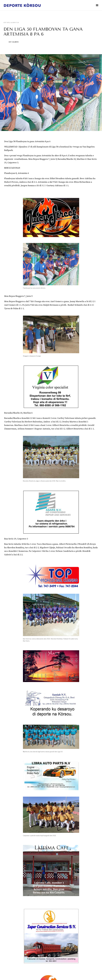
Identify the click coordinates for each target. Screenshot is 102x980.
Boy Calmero (14, 42)
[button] (97, 5)
